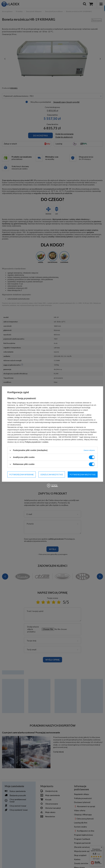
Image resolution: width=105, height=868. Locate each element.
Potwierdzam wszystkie (83, 474)
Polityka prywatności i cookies (37, 442)
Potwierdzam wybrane (22, 474)
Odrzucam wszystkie (52, 474)
